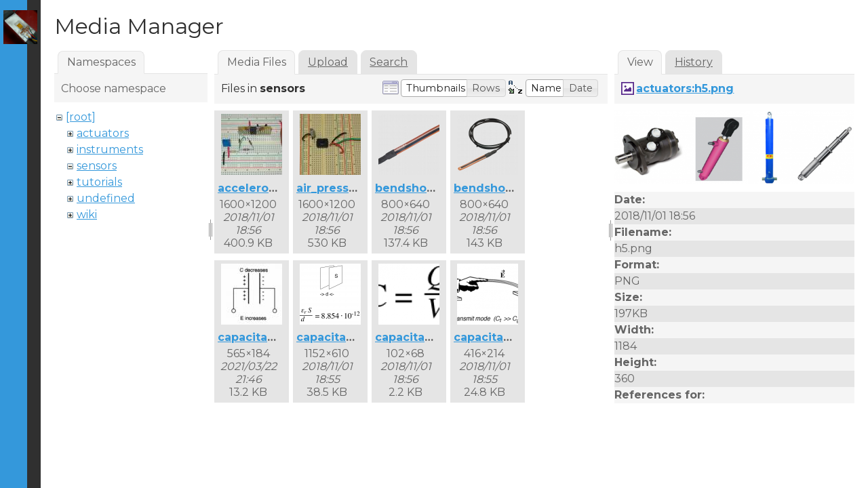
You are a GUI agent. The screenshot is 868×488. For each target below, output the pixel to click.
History (694, 62)
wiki (87, 215)
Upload (328, 62)
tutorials (99, 182)
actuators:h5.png (685, 88)
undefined (106, 198)
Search (389, 62)
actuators (103, 133)
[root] (81, 117)
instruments (110, 149)
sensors (97, 166)
